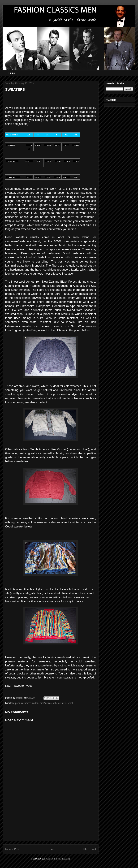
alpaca (17, 703)
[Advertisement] (51, 819)
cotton (35, 703)
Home (12, 73)
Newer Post (12, 849)
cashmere (26, 703)
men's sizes (46, 703)
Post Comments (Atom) (58, 859)
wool (70, 703)
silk (54, 703)
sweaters (62, 703)
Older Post (89, 849)
